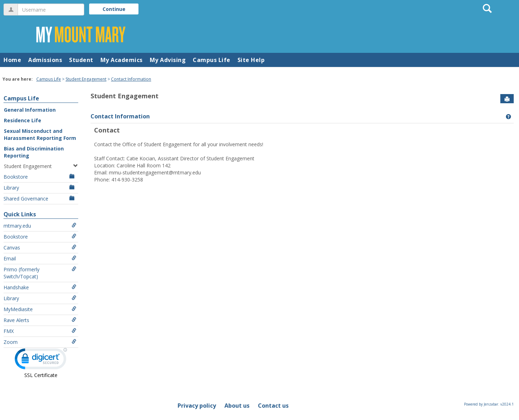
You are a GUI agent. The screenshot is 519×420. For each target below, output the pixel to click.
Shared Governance (40, 199)
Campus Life (212, 60)
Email (40, 258)
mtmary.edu (40, 226)
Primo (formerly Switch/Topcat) (40, 273)
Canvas (40, 248)
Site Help (251, 60)
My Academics (122, 60)
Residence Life (23, 120)
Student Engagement (86, 79)
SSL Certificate (41, 375)
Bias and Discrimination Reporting (34, 152)
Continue (114, 9)
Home (12, 60)
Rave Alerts (40, 320)
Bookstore (40, 177)
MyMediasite (40, 309)
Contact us (273, 406)
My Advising (168, 60)
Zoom (40, 342)
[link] (41, 360)
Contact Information (131, 79)
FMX (40, 331)
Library (40, 188)
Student (81, 60)
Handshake (40, 287)
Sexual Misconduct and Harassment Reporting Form (40, 134)
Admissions (45, 60)
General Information (30, 110)
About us (237, 406)
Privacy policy (197, 406)
